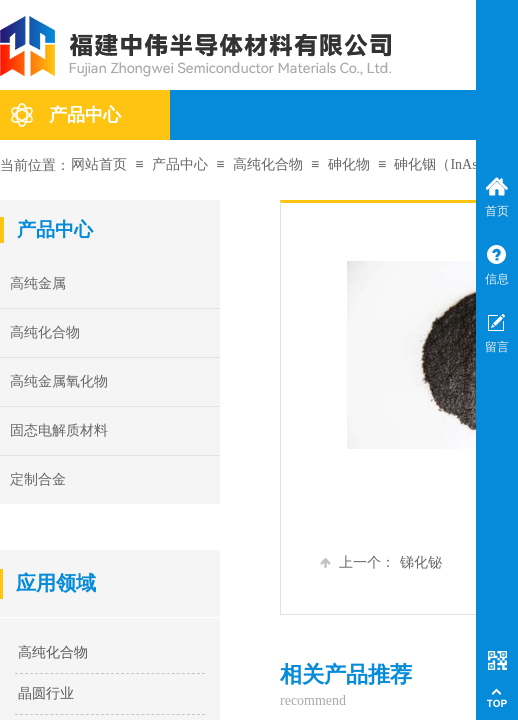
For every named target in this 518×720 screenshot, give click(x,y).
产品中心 (85, 115)
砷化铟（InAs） (442, 164)
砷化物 (349, 164)
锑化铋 (381, 562)
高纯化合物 (268, 164)
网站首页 (99, 164)
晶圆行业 (46, 693)
